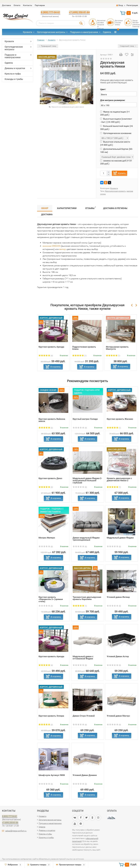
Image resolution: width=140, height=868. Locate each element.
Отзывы (91, 208)
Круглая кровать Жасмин (120, 419)
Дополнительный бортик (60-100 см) (116, 150)
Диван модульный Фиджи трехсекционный (86, 539)
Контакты (28, 5)
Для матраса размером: (113, 100)
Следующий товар (128, 46)
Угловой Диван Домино (85, 775)
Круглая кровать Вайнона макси (52, 420)
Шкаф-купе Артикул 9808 (52, 775)
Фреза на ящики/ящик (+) (115, 113)
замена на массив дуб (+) (116, 162)
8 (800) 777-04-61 (50, 12)
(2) (46, 428)
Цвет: (103, 89)
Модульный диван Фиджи (120, 538)
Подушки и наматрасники (84, 32)
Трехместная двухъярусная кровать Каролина (87, 598)
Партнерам (40, 5)
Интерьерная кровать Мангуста (117, 348)
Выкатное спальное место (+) (115, 143)
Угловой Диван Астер (118, 656)
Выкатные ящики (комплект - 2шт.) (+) (116, 120)
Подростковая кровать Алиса (84, 348)
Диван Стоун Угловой (84, 716)
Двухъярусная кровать (115, 191)
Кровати (28, 32)
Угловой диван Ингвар (118, 597)
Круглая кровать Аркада (51, 347)
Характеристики (67, 208)
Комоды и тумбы (14, 79)
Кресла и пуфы (13, 74)
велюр (63, 249)
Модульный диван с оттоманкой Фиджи (83, 657)
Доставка (6, 5)
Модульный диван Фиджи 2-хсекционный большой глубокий (87, 480)
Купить (122, 173)
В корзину (56, 367)
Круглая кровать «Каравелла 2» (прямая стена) (51, 599)
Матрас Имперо (47, 538)
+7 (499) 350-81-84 (79, 12)
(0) (80, 428)
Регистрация (132, 5)
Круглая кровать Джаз (50, 478)
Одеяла (107, 32)
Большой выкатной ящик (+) (116, 128)
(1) (79, 356)
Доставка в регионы (115, 208)
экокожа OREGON (51, 246)
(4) (46, 356)
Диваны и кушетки (15, 68)
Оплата (17, 5)
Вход (120, 5)
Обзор (45, 208)
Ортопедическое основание (116, 133)
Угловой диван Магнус (118, 716)
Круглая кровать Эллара (51, 716)
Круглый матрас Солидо (85, 419)
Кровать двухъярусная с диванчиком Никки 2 (119, 479)
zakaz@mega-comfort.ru (16, 831)
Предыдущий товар (48, 46)
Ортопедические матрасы (51, 32)
